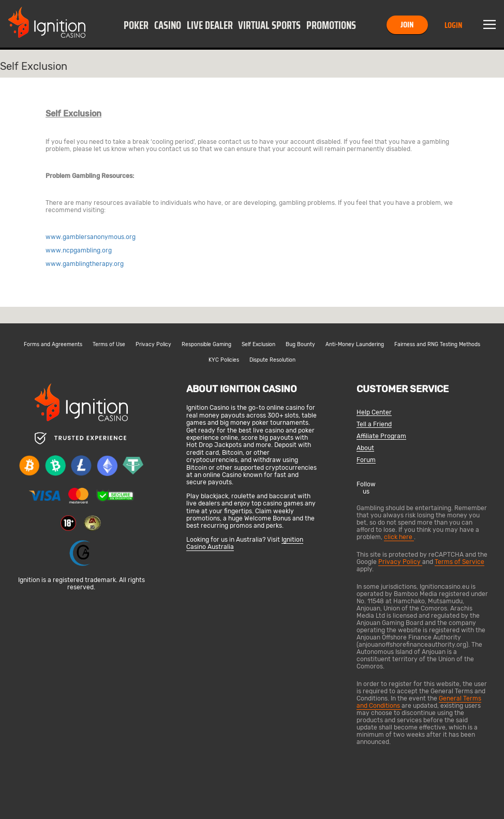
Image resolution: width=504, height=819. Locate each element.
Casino (168, 25)
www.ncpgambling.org (79, 250)
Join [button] (407, 25)
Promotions (331, 25)
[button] (136, 25)
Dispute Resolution (272, 360)
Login (453, 25)
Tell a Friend (374, 425)
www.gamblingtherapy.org (85, 264)
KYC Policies (224, 360)
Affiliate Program (381, 436)
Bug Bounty (300, 345)
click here (399, 537)
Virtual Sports (269, 25)
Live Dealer (210, 25)
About (365, 448)
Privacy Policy (153, 345)
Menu (490, 25)
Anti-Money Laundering (355, 345)
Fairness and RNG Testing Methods (437, 345)
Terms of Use (109, 345)
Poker (136, 25)
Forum (366, 460)
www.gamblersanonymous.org (91, 237)
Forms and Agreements (53, 345)
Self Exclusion (258, 345)
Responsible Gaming (206, 345)
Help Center (374, 413)
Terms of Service (459, 562)
